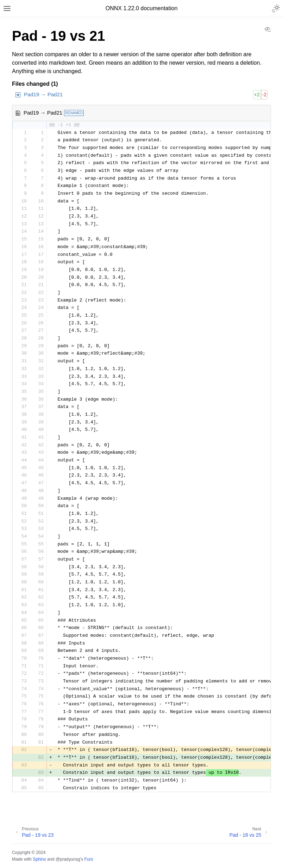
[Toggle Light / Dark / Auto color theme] (276, 8)
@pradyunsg (68, 859)
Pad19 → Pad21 (43, 94)
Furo (89, 859)
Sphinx (39, 859)
